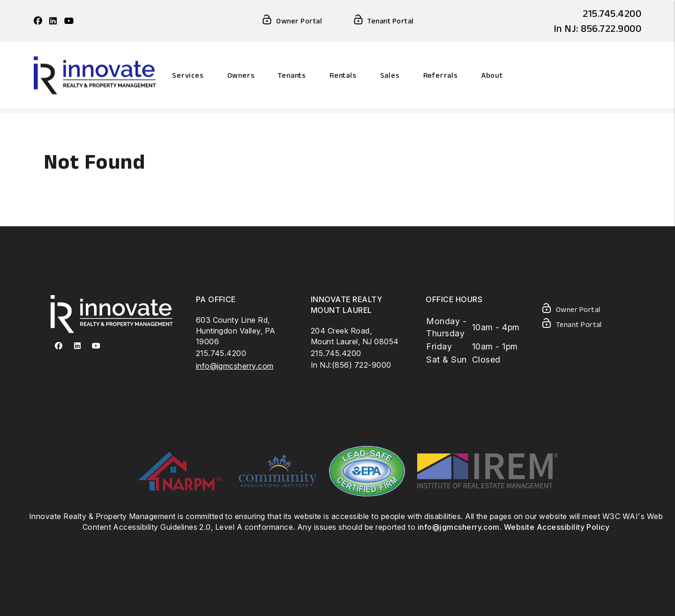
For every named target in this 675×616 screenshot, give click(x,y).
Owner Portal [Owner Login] (292, 22)
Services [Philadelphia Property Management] (188, 75)
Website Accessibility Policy (557, 527)
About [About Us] (492, 75)
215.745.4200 (612, 13)
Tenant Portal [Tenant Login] (383, 22)
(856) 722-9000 (362, 365)
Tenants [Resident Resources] (292, 75)
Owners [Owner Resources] (241, 75)
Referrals (441, 75)
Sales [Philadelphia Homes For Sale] (390, 75)
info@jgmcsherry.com (235, 366)
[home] (95, 74)
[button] (38, 21)
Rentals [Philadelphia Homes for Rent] (343, 75)
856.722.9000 (611, 28)
